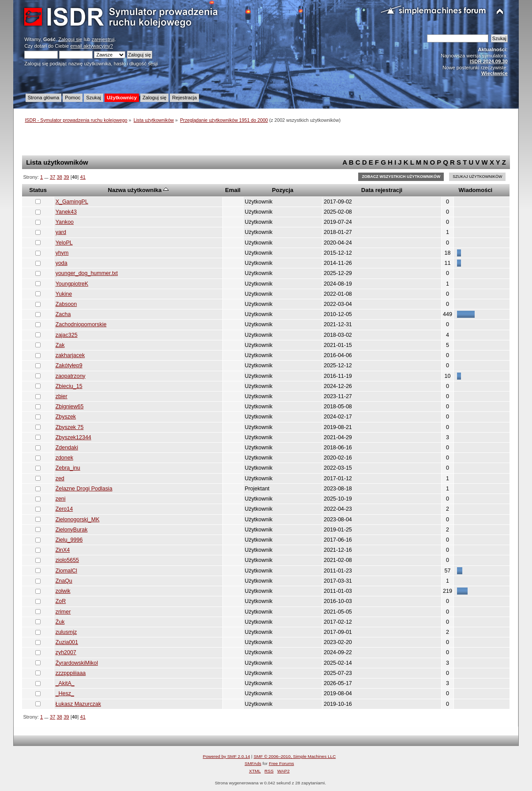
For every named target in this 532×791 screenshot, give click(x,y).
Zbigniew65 (70, 407)
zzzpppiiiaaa (71, 673)
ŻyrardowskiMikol (77, 663)
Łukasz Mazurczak (78, 704)
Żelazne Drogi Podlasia (84, 489)
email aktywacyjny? (92, 46)
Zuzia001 (67, 642)
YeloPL (64, 243)
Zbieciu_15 (69, 386)
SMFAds (253, 763)
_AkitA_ (65, 683)
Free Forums (281, 763)
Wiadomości (476, 190)
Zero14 (64, 509)
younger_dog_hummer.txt (87, 273)
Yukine (64, 294)
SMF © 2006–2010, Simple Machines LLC (295, 756)
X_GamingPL (72, 202)
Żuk (60, 622)
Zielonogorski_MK (78, 520)
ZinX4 (63, 550)
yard (61, 232)
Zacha (63, 314)
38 (60, 177)
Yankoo (65, 222)
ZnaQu (64, 581)
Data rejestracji (382, 190)
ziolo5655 (67, 560)
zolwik (63, 591)
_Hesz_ (65, 693)
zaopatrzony (71, 376)
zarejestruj (103, 39)
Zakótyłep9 (69, 365)
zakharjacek (70, 355)
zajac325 (67, 335)
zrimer (63, 612)
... (47, 177)
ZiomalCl (66, 571)
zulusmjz (66, 632)
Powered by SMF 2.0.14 (227, 756)
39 (66, 177)
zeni (61, 499)
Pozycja (283, 190)
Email (233, 190)
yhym (62, 253)
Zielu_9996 (69, 540)
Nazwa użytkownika (138, 190)
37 (52, 177)
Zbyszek (66, 417)
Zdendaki (67, 448)
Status (38, 190)
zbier (62, 396)
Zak (60, 345)
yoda (62, 263)
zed (60, 478)
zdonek (64, 458)
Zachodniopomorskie (81, 324)
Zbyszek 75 (70, 427)
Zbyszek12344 (73, 437)
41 (83, 177)
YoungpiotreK (72, 284)
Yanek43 (66, 212)
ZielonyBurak (72, 530)
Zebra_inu (68, 468)
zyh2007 (66, 652)
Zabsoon (66, 304)
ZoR (61, 601)
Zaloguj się (70, 39)
